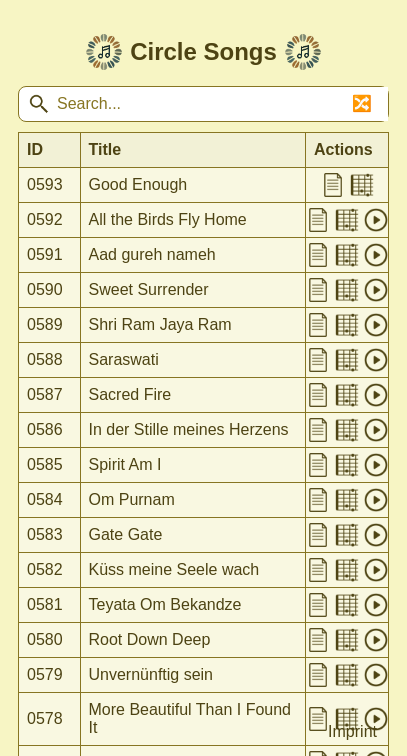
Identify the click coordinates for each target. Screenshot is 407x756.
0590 (45, 289)
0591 (45, 254)
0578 (45, 718)
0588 (45, 359)
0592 (45, 219)
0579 (45, 674)
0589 (45, 324)
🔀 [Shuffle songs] (362, 103)
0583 (45, 534)
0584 (45, 499)
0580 (45, 639)
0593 (45, 184)
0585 (45, 464)
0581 (45, 604)
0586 (45, 429)
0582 (45, 569)
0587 (45, 394)
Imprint (352, 731)
